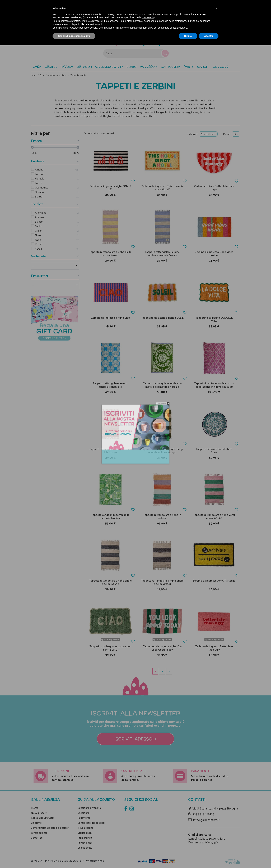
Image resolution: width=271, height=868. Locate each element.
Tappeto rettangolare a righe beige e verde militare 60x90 (162, 451)
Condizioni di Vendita (89, 808)
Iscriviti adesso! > (136, 739)
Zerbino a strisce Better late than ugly (214, 188)
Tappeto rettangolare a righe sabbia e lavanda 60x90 (162, 253)
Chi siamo (36, 823)
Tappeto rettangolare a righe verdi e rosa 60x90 (214, 516)
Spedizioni (83, 813)
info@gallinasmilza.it (206, 820)
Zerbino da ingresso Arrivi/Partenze (214, 580)
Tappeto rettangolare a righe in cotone (162, 516)
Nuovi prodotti (39, 813)
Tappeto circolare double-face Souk (214, 451)
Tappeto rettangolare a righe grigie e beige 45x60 (162, 582)
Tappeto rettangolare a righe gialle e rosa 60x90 (110, 253)
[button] (221, 67)
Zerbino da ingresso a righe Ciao (110, 318)
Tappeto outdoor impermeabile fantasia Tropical (110, 516)
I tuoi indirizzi (85, 838)
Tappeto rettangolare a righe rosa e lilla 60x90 (110, 451)
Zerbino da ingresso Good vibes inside (214, 253)
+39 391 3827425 (204, 814)
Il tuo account (85, 828)
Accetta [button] (209, 36)
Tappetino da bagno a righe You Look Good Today (162, 648)
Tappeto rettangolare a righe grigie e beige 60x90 (110, 582)
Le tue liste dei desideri (91, 823)
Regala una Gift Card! (42, 818)
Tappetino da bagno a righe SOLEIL (162, 318)
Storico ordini (85, 833)
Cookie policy (85, 848)
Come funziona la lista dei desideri (50, 828)
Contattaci (37, 838)
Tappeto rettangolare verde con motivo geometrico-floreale (162, 385)
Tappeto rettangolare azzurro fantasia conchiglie (110, 385)
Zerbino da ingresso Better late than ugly (214, 648)
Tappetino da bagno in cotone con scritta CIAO (110, 648)
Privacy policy (85, 843)
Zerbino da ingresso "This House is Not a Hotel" (162, 188)
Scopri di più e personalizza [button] (74, 36)
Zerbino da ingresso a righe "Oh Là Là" (110, 188)
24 (236, 134)
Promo (35, 808)
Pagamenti (84, 818)
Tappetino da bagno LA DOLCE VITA (214, 319)
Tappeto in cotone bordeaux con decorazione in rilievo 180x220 (214, 385)
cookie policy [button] (149, 17)
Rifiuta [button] (188, 36)
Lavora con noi (39, 833)
